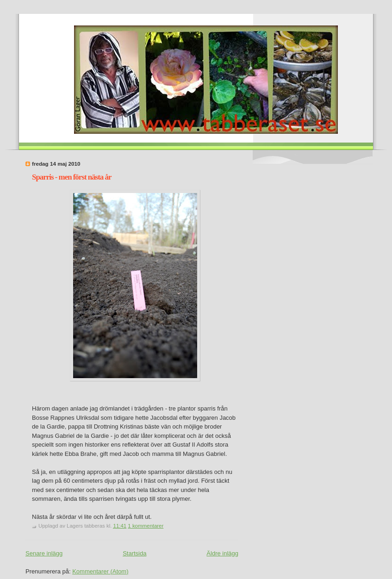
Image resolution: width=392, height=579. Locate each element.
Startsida (134, 553)
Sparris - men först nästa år (72, 177)
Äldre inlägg (222, 553)
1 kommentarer (146, 526)
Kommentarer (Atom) (100, 571)
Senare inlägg (44, 553)
